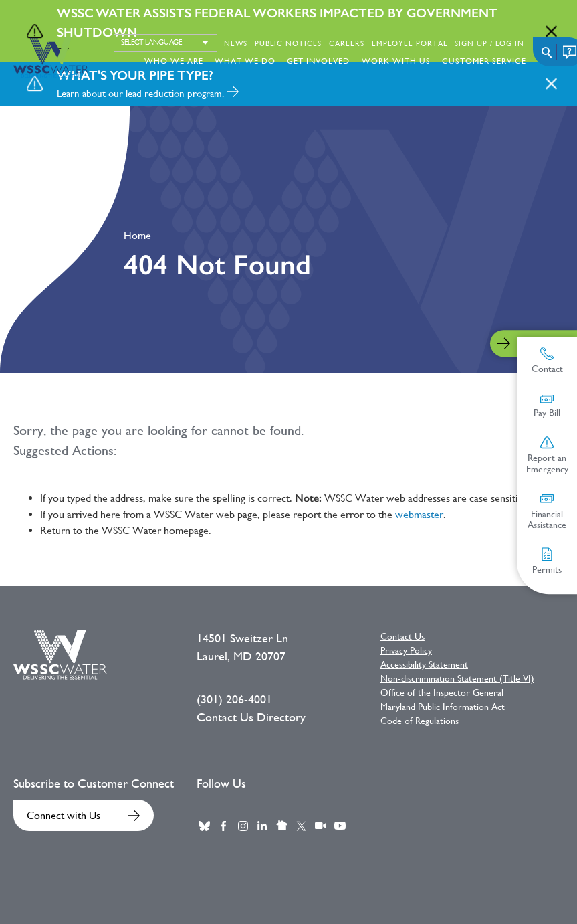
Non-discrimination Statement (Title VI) (457, 678)
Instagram (243, 826)
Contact (547, 360)
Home (137, 235)
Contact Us (402, 636)
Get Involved (318, 61)
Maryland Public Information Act (443, 707)
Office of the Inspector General (442, 692)
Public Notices (288, 44)
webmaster (419, 514)
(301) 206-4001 (234, 699)
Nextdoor (281, 826)
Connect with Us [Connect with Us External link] (64, 815)
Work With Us (396, 61)
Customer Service (484, 61)
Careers (347, 44)
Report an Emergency (547, 455)
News (236, 44)
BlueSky (204, 826)
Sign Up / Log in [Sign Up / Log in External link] (489, 44)
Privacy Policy (406, 650)
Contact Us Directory (251, 717)
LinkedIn (262, 826)
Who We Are (174, 61)
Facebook (223, 826)
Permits (547, 561)
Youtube (340, 826)
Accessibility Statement (424, 664)
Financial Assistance (547, 511)
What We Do (245, 61)
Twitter (301, 826)
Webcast (320, 826)
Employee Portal (410, 44)
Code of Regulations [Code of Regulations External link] (420, 721)
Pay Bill (547, 406)
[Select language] (165, 43)
